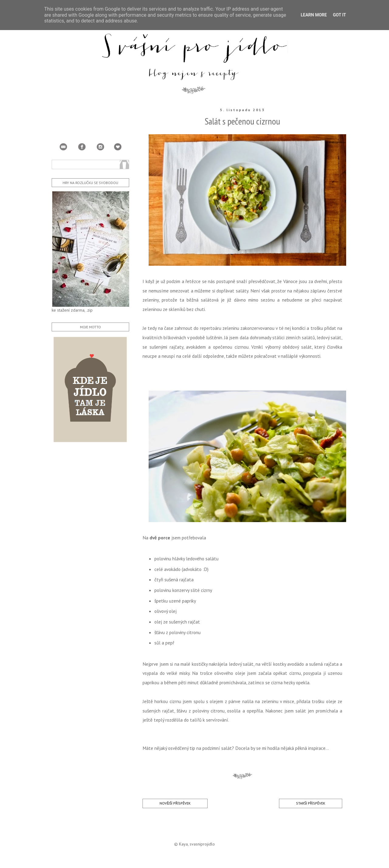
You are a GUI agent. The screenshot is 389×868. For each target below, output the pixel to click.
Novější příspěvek (175, 803)
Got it (339, 15)
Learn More (314, 15)
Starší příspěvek (311, 803)
